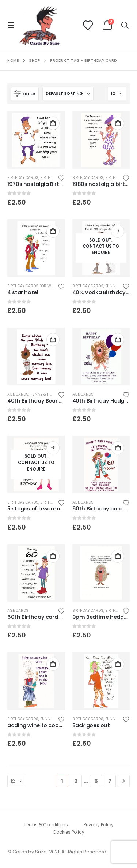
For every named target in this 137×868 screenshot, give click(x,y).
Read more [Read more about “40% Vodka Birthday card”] (118, 231)
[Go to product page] (36, 140)
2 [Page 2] (76, 781)
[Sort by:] (68, 94)
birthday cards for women (35, 286)
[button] (13, 25)
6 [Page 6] (96, 781)
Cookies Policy (68, 832)
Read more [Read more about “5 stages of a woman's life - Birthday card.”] (53, 448)
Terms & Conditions (46, 825)
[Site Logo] (40, 25)
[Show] (117, 94)
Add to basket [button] (53, 123)
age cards (18, 394)
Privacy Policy (99, 825)
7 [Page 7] (110, 781)
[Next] (124, 781)
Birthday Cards (23, 178)
